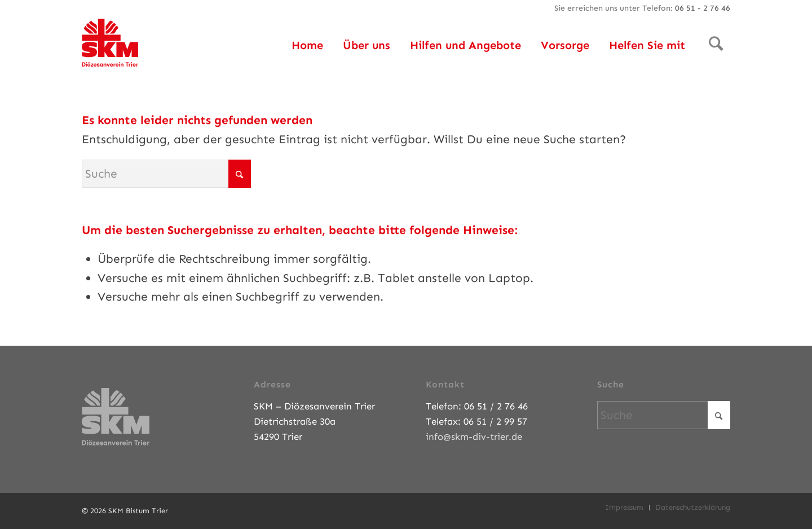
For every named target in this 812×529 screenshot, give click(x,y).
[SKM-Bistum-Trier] (110, 39)
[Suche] (716, 45)
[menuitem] (307, 45)
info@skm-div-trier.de (474, 437)
